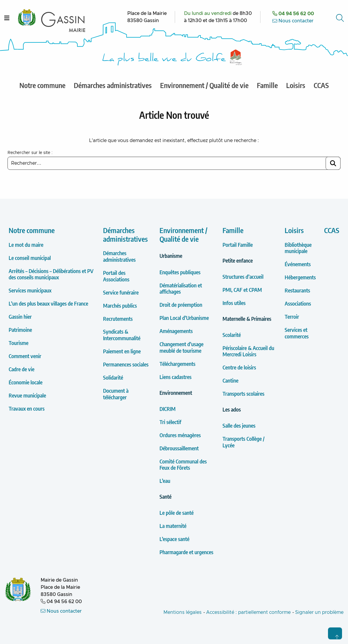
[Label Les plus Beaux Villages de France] (236, 57)
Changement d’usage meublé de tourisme (181, 347)
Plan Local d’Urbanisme (184, 318)
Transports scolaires (243, 393)
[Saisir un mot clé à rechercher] (174, 163)
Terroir (292, 316)
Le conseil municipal (30, 258)
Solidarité (113, 377)
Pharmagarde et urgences (186, 552)
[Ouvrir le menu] (7, 18)
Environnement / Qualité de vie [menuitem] (204, 85)
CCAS (332, 230)
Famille (233, 230)
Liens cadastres (175, 377)
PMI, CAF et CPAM (242, 290)
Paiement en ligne (122, 351)
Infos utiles (234, 303)
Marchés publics (120, 305)
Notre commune (32, 230)
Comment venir (25, 356)
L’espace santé (174, 539)
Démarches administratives (125, 234)
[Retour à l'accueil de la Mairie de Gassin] (18, 590)
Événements (298, 264)
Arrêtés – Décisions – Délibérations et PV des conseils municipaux (51, 274)
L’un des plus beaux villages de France (48, 303)
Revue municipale (27, 395)
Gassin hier (20, 316)
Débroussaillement (179, 448)
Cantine (230, 380)
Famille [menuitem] (267, 85)
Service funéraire (121, 292)
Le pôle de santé (177, 513)
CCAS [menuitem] (321, 85)
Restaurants (297, 290)
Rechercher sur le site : (30, 153)
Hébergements (300, 277)
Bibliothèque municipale (298, 248)
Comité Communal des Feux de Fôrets (183, 464)
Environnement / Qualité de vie (183, 234)
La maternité (173, 526)
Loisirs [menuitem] (296, 85)
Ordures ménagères (180, 435)
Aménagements (176, 331)
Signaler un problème (319, 612)
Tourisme (19, 343)
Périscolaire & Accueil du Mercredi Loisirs (248, 351)
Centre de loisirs (239, 367)
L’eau (165, 481)
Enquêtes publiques (180, 272)
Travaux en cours (27, 408)
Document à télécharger (116, 394)
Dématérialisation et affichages (181, 288)
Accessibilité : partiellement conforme (248, 612)
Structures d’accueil (243, 276)
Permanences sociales (126, 364)
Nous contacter (293, 21)
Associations (298, 303)
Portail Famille (238, 245)
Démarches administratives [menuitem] (113, 85)
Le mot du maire (26, 245)
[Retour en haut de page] (335, 634)
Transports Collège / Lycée (243, 442)
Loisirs (294, 230)
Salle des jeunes (239, 425)
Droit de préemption (181, 305)
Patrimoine (20, 330)
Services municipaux (30, 290)
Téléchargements (177, 364)
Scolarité (232, 335)
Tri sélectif (170, 422)
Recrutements (118, 319)
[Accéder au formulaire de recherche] (341, 18)
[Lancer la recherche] (333, 163)
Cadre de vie (22, 369)
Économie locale (26, 382)
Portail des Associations (116, 276)
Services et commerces (297, 333)
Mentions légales (183, 612)
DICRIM (168, 409)
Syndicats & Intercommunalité (122, 335)
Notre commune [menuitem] (42, 85)
